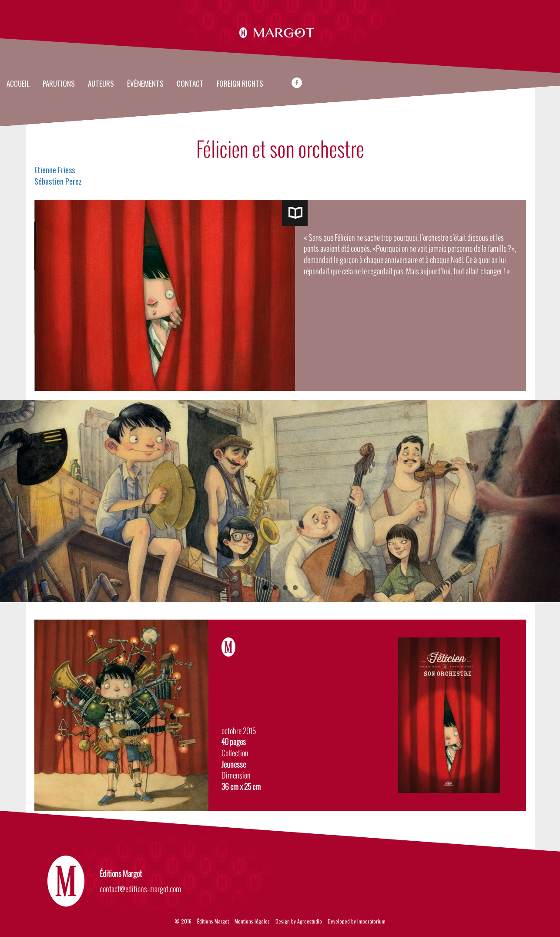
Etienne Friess (55, 170)
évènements (145, 84)
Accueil (18, 84)
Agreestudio (310, 921)
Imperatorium (371, 921)
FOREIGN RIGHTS (240, 84)
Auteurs (101, 84)
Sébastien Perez (58, 181)
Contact (190, 84)
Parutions (59, 84)
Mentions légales (252, 921)
